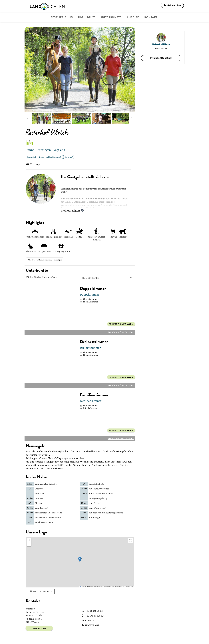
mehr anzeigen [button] (72, 210)
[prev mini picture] (28, 119)
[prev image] (29, 69)
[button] (107, 270)
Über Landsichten (60, 640)
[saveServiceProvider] (131, 30)
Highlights (87, 17)
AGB (120, 640)
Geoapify (98, 579)
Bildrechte (107, 640)
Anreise (133, 17)
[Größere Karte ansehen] (130, 533)
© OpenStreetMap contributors (112, 579)
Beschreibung (62, 17)
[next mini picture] (132, 119)
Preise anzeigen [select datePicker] (161, 58)
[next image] (131, 69)
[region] (80, 555)
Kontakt (151, 17)
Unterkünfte (111, 17)
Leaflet (83, 579)
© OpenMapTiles (128, 579)
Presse (92, 640)
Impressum (153, 640)
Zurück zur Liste (172, 5)
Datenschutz (135, 640)
